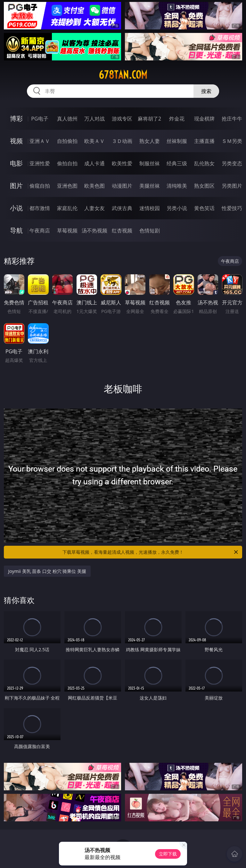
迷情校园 (150, 208)
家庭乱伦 (67, 208)
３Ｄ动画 (122, 141)
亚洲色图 (67, 186)
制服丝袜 (150, 163)
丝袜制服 (177, 141)
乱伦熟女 (204, 163)
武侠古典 (122, 208)
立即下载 (168, 854)
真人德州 (67, 119)
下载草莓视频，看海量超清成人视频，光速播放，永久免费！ (151, 552)
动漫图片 (122, 186)
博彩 (16, 118)
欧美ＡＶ (94, 141)
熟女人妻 (150, 141)
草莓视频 (67, 231)
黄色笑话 (204, 208)
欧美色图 (94, 186)
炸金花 (177, 119)
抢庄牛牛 (232, 119)
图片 (16, 186)
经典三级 (177, 163)
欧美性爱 (122, 163)
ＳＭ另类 (232, 141)
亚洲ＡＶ (40, 141)
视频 (16, 141)
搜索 (206, 91)
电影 (16, 163)
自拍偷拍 (67, 141)
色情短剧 (150, 231)
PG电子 (40, 119)
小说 (16, 208)
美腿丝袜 (150, 186)
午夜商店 (40, 231)
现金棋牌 (204, 119)
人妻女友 (94, 208)
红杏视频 (122, 231)
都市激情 (40, 208)
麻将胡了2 (149, 119)
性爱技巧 (232, 208)
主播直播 (204, 141)
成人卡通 (94, 163)
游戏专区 (122, 119)
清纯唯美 (177, 186)
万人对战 (94, 119)
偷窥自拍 (40, 186)
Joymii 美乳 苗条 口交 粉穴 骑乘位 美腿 (47, 571)
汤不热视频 (94, 231)
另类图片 (232, 186)
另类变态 (232, 163)
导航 (16, 230)
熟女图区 (204, 186)
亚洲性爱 (40, 163)
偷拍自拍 (67, 163)
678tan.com (123, 75)
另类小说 (177, 208)
